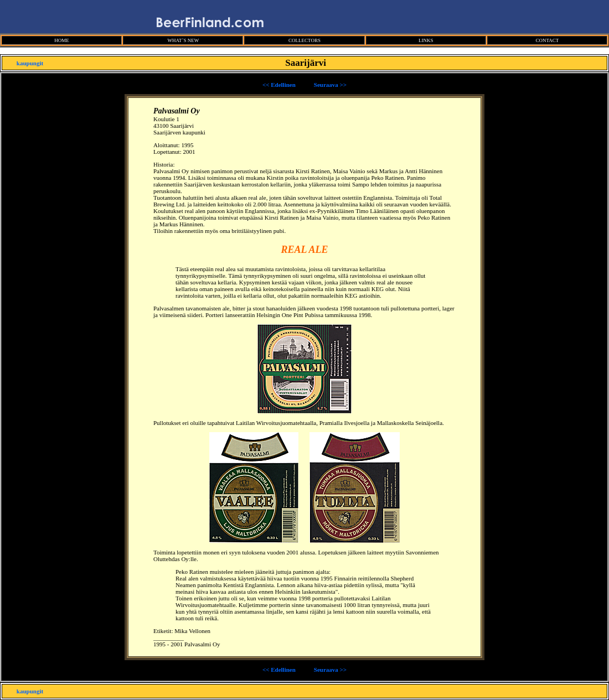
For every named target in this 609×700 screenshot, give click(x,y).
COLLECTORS (304, 40)
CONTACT (547, 40)
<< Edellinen (279, 85)
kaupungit (30, 63)
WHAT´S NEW (183, 40)
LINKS (426, 40)
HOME (62, 40)
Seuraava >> (330, 85)
